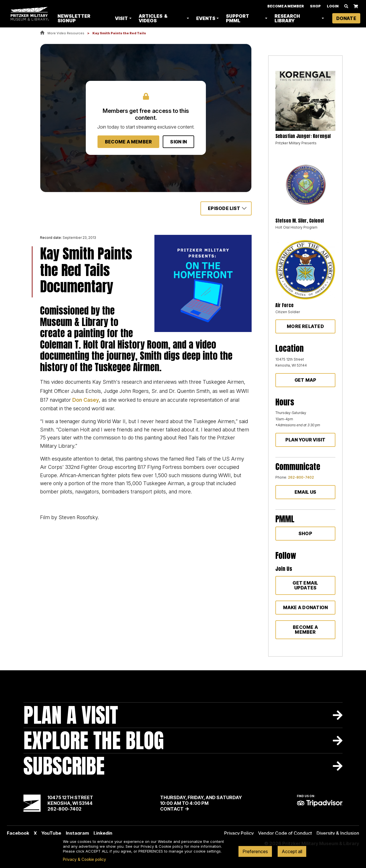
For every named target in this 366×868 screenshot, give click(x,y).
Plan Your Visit (306, 440)
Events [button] (207, 19)
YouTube (51, 833)
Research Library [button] (288, 19)
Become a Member (129, 142)
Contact (172, 809)
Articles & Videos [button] (155, 19)
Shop (315, 6)
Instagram (77, 833)
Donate (346, 19)
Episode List (224, 208)
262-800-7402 (301, 477)
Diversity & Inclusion (338, 833)
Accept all (292, 851)
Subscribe (64, 766)
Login (333, 6)
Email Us (306, 492)
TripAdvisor (320, 803)
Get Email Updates (305, 585)
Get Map (306, 380)
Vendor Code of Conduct (285, 833)
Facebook (18, 833)
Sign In (178, 142)
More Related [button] (305, 326)
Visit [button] (123, 19)
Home (42, 33)
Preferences (255, 851)
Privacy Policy (239, 833)
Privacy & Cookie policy (84, 859)
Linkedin (103, 833)
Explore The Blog (94, 740)
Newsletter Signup (76, 19)
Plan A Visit (71, 715)
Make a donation (306, 607)
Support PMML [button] (239, 19)
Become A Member (286, 6)
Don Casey (86, 400)
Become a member (305, 630)
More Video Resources (66, 33)
